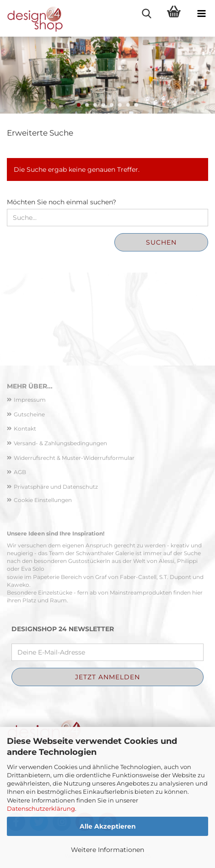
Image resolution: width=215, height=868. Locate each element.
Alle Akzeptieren (108, 826)
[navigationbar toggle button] (201, 14)
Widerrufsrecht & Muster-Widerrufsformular (74, 458)
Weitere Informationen (107, 850)
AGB (20, 472)
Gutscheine (29, 414)
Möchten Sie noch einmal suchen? (62, 202)
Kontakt (25, 429)
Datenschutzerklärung (41, 808)
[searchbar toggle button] (146, 14)
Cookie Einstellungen (43, 500)
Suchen (161, 242)
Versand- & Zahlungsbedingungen (60, 443)
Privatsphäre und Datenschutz (56, 487)
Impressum (30, 400)
